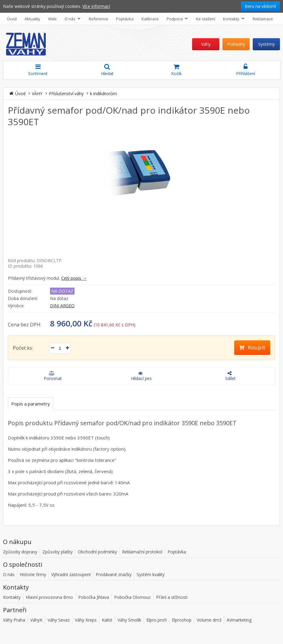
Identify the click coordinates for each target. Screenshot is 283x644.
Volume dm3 (209, 620)
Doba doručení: (23, 298)
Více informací (96, 6)
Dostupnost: (20, 291)
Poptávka (125, 19)
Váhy (206, 44)
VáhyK (36, 620)
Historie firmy (33, 574)
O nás (73, 18)
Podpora (178, 18)
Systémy (266, 44)
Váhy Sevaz (59, 620)
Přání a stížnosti (172, 597)
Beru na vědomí (260, 6)
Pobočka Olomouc (133, 597)
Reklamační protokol (142, 552)
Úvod (12, 19)
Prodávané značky (114, 574)
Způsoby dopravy (20, 552)
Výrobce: (16, 306)
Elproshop (182, 620)
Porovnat (52, 376)
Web (52, 19)
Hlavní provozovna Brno (49, 597)
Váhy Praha (14, 620)
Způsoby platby (58, 552)
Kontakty (234, 18)
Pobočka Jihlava (94, 597)
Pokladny (236, 44)
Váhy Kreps (86, 620)
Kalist (107, 620)
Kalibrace (150, 19)
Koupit (252, 347)
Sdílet (230, 376)
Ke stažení (206, 19)
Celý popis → (74, 278)
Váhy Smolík (129, 620)
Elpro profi (156, 620)
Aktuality (32, 19)
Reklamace (263, 19)
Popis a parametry (31, 404)
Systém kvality (151, 574)
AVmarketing (239, 620)
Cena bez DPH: (25, 325)
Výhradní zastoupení (71, 574)
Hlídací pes (140, 376)
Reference (98, 19)
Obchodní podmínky (97, 552)
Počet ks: (23, 348)
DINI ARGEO (62, 306)
